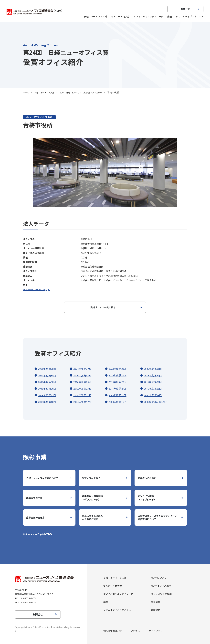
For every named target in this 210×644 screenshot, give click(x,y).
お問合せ (185, 9)
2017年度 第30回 (48, 382)
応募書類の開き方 (37, 517)
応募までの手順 (35, 498)
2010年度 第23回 (154, 389)
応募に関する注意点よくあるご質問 (94, 517)
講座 (170, 16)
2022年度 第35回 (154, 369)
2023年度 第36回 (119, 369)
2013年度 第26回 (48, 389)
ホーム (26, 92)
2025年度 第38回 (48, 369)
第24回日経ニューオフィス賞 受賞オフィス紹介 (89, 92)
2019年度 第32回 (119, 375)
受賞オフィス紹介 (93, 478)
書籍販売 (156, 610)
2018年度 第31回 (154, 375)
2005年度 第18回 (48, 402)
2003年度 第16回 (119, 402)
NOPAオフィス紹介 (163, 586)
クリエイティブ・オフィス (190, 16)
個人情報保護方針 (113, 631)
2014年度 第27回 (154, 382)
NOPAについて (160, 578)
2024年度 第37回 (83, 369)
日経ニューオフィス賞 (95, 16)
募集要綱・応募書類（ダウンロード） (94, 498)
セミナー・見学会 (120, 16)
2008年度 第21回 (83, 395)
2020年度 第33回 (83, 375)
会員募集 (156, 602)
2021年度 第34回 (48, 375)
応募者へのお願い (148, 478)
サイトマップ (156, 631)
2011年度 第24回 (119, 389)
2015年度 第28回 (119, 382)
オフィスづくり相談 (163, 594)
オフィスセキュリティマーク (148, 16)
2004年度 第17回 (83, 402)
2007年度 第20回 (119, 395)
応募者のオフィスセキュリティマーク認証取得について (157, 517)
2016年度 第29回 (83, 382)
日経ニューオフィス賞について (45, 478)
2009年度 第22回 (48, 395)
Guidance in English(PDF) (39, 534)
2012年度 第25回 (83, 389)
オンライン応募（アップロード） (148, 498)
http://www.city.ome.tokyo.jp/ (38, 289)
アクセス (135, 631)
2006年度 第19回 (154, 395)
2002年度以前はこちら (157, 402)
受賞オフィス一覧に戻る (103, 307)
